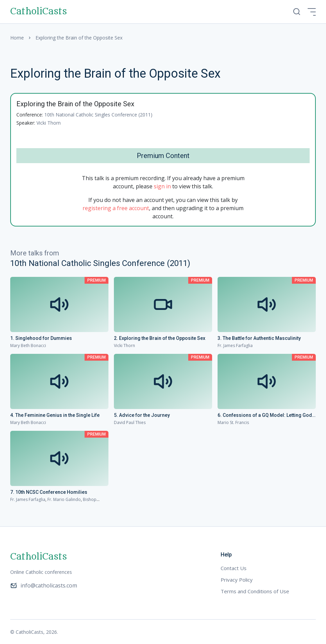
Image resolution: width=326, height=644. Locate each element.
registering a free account (116, 208)
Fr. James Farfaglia (235, 345)
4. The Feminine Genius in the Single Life (55, 415)
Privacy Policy (237, 580)
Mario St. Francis (233, 422)
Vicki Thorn (49, 123)
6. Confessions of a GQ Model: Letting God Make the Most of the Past (265, 415)
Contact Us (234, 568)
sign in (162, 186)
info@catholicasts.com (44, 585)
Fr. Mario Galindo (64, 499)
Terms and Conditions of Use (255, 591)
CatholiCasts (39, 12)
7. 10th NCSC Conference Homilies (49, 492)
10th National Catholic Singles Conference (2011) (98, 115)
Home (17, 38)
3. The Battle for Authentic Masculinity (259, 338)
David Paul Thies (130, 422)
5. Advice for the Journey (142, 415)
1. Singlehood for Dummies (41, 338)
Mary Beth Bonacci (28, 345)
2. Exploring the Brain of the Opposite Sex (160, 338)
